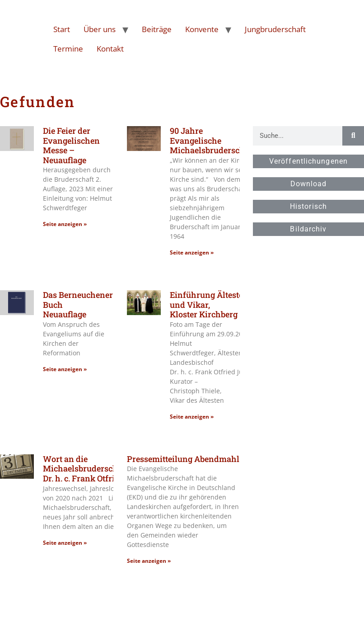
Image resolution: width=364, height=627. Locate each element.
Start (62, 29)
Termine (68, 49)
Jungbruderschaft (275, 29)
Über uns (100, 29)
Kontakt (110, 49)
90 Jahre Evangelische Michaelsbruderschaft (212, 140)
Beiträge (157, 29)
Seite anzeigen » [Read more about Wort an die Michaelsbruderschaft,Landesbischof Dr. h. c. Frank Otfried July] (65, 543)
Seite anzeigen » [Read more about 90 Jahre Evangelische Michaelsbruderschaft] (192, 252)
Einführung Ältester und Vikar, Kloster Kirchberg (208, 304)
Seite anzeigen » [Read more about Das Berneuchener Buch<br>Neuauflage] (65, 369)
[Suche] (353, 136)
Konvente (202, 29)
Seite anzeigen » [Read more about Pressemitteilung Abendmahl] (149, 561)
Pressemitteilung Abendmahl (183, 459)
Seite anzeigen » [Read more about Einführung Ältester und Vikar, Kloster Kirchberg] (192, 417)
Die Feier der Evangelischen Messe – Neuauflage (71, 145)
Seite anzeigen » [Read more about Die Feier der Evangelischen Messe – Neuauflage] (65, 224)
